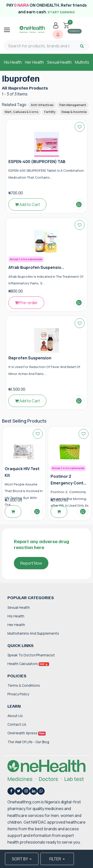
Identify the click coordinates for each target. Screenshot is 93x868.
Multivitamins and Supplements (33, 633)
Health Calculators (28, 664)
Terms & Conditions (24, 685)
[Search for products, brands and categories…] (39, 46)
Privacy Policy (18, 694)
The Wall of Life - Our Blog (28, 742)
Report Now (31, 563)
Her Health (34, 62)
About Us (15, 716)
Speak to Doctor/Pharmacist (31, 655)
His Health (13, 62)
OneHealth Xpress (27, 733)
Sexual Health (59, 62)
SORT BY (20, 859)
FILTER (56, 859)
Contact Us (17, 724)
